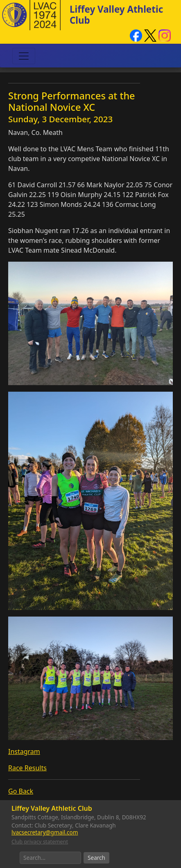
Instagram (24, 751)
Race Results (27, 768)
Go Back (21, 791)
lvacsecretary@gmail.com (45, 832)
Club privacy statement (40, 841)
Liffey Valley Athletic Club (116, 15)
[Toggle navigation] (24, 56)
